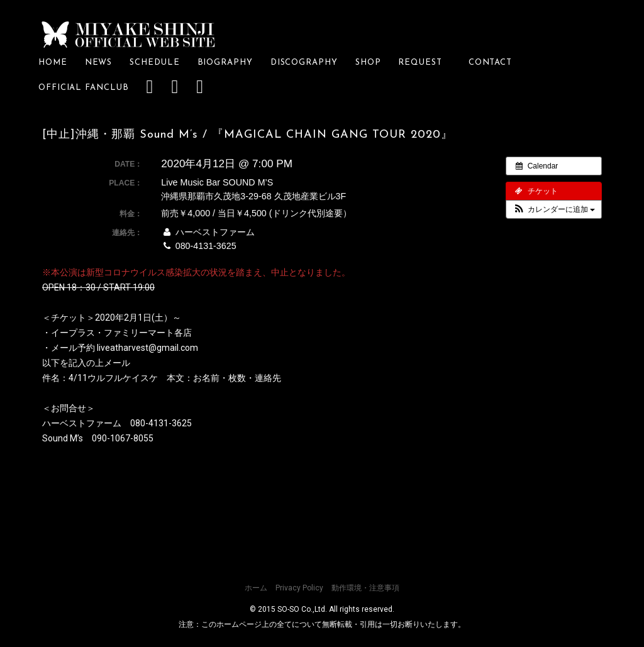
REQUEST (424, 63)
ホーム (256, 588)
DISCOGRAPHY (304, 63)
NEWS (99, 63)
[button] (554, 209)
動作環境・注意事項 (365, 588)
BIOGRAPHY (225, 63)
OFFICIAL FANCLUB (84, 88)
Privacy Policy (299, 588)
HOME (53, 63)
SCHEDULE (154, 63)
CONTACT (490, 63)
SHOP (368, 63)
